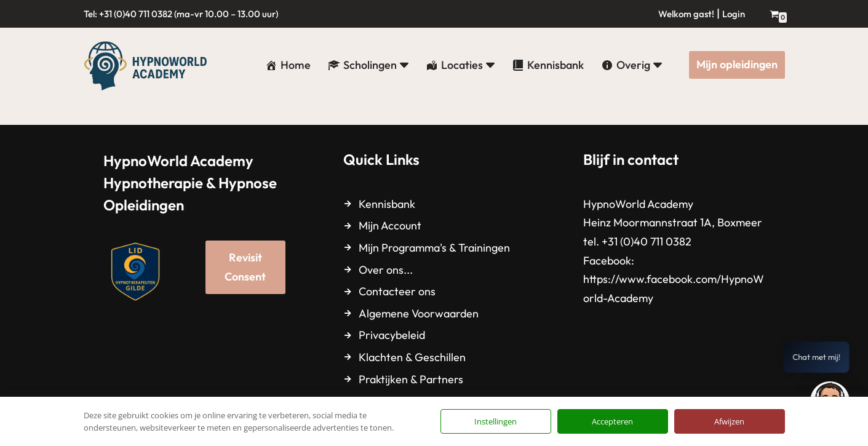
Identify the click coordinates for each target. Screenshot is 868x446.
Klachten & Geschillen (412, 357)
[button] (404, 65)
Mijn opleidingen (737, 64)
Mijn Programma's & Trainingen (434, 248)
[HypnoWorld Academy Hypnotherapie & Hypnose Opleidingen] (148, 65)
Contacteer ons (397, 291)
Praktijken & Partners (411, 379)
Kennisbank (387, 204)
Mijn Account (390, 225)
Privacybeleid (392, 335)
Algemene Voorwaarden (419, 313)
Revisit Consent (245, 267)
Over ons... (386, 270)
